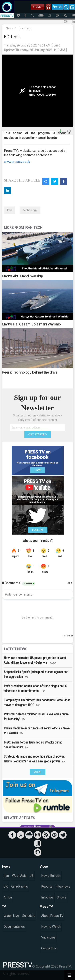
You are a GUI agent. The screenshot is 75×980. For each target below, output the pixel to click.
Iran (10, 210)
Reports (47, 887)
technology (30, 210)
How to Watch (51, 927)
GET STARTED (38, 434)
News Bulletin (51, 876)
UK (6, 887)
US (32, 876)
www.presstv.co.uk (17, 162)
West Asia (19, 876)
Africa (8, 897)
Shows (62, 897)
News (9, 28)
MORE (37, 772)
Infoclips (47, 897)
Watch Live (11, 916)
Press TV (46, 907)
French (57, 7)
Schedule (29, 916)
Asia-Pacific (19, 887)
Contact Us (49, 948)
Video (44, 867)
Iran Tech (26, 28)
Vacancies (48, 937)
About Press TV (52, 916)
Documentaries (14, 927)
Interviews (63, 887)
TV (4, 907)
